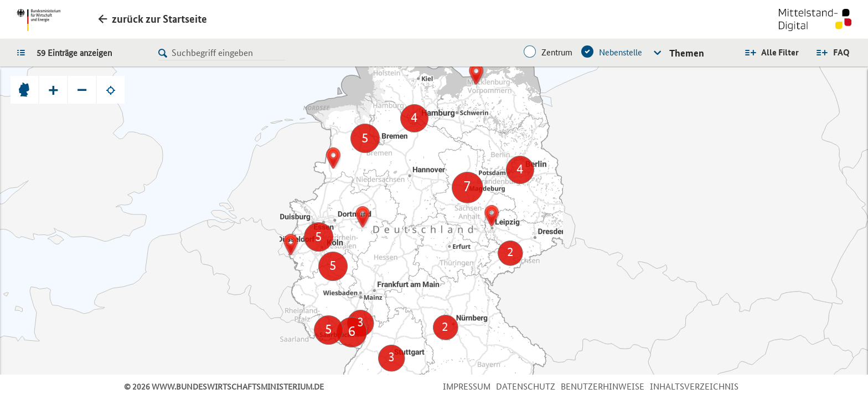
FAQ (841, 52)
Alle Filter (780, 52)
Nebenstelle (621, 52)
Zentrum (557, 52)
